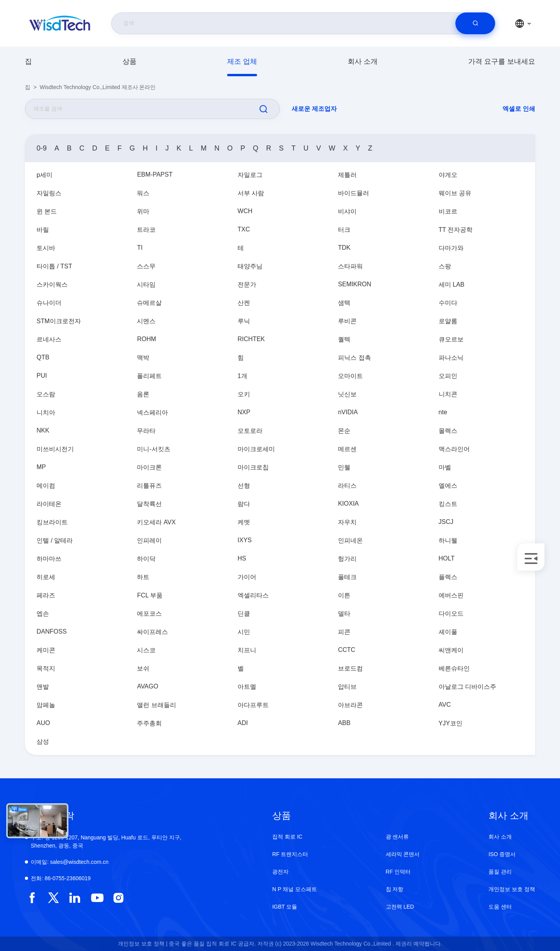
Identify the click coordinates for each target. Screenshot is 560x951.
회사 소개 (363, 61)
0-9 (42, 148)
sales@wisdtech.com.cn (70, 862)
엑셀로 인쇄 (519, 109)
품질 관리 (500, 872)
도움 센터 (500, 907)
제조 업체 (242, 61)
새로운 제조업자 (314, 109)
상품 (129, 61)
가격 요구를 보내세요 (502, 61)
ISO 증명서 (502, 854)
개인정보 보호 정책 (512, 889)
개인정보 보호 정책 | (143, 944)
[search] (475, 23)
